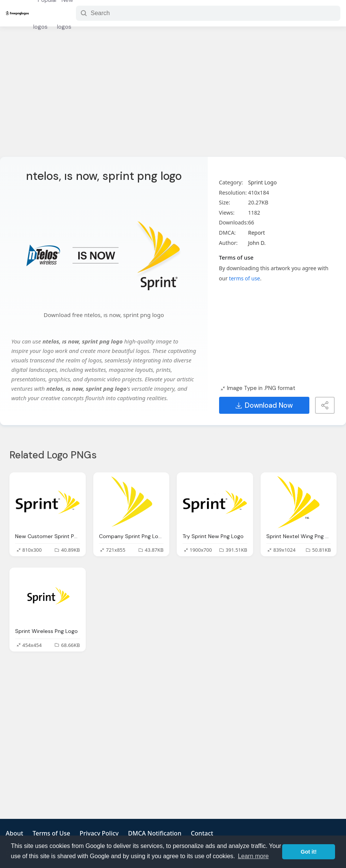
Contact (202, 833)
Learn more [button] (253, 856)
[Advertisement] (173, 96)
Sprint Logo (263, 182)
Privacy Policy (99, 833)
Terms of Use (51, 833)
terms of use (244, 278)
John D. (257, 243)
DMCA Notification (155, 833)
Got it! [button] (309, 852)
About (14, 833)
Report (257, 233)
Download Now (264, 405)
